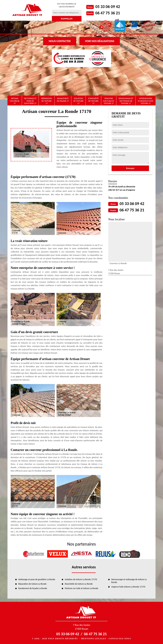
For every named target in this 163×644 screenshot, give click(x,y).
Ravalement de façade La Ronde (33, 588)
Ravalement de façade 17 (63, 100)
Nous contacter (60, 41)
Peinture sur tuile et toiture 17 (109, 101)
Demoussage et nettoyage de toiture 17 (126, 101)
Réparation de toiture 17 (47, 101)
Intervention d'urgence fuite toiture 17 (146, 101)
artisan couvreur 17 (15, 101)
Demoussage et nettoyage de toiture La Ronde (129, 581)
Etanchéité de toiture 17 (93, 101)
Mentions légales (94, 639)
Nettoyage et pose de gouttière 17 (30, 101)
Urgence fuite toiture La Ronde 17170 (128, 587)
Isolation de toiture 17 (78, 101)
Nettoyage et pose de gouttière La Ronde (37, 579)
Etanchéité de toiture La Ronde (79, 584)
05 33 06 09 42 (108, 7)
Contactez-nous (120, 639)
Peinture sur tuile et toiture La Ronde (81, 588)
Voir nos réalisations (100, 41)
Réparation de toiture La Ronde (32, 584)
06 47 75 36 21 (108, 13)
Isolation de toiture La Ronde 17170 (81, 579)
